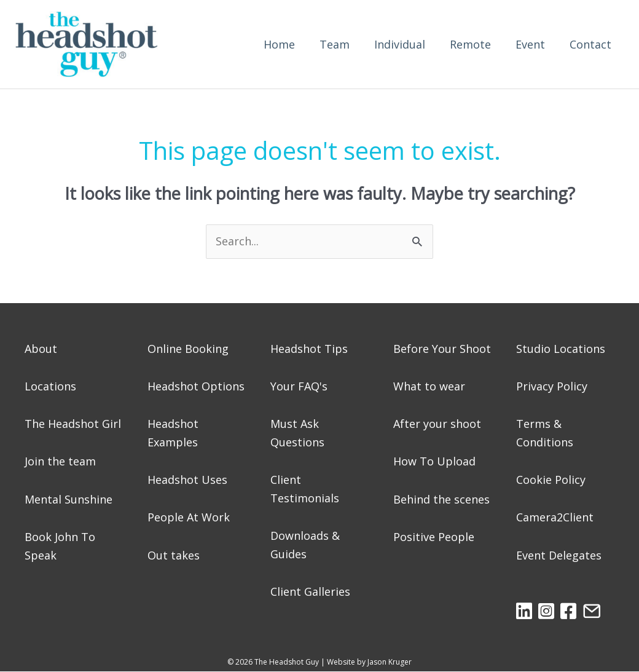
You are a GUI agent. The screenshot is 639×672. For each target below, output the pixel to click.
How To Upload (434, 461)
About (41, 349)
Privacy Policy (552, 386)
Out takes (174, 555)
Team (335, 44)
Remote (470, 44)
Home (279, 44)
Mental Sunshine (69, 499)
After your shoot (437, 424)
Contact (590, 44)
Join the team (60, 461)
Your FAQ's (299, 386)
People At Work (189, 517)
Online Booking (188, 349)
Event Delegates (559, 555)
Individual (400, 44)
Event (530, 44)
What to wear (429, 386)
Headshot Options (196, 386)
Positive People (434, 537)
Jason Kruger (390, 662)
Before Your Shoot (442, 349)
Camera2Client (555, 517)
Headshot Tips (309, 349)
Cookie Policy (551, 480)
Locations (50, 386)
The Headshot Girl (73, 424)
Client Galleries (310, 591)
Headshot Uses (187, 480)
